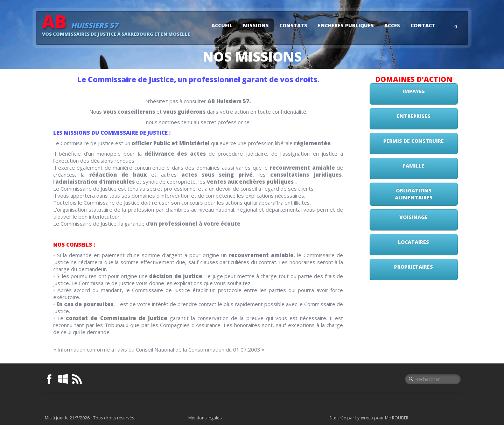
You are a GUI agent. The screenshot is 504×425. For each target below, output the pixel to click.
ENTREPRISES (414, 116)
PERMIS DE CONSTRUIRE (414, 141)
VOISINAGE (414, 217)
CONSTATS (293, 25)
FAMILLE (414, 166)
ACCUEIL (222, 25)
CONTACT (423, 25)
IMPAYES (414, 91)
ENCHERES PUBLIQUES (346, 25)
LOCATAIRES (414, 242)
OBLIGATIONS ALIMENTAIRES (414, 194)
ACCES (392, 25)
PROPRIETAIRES (414, 267)
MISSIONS (256, 25)
